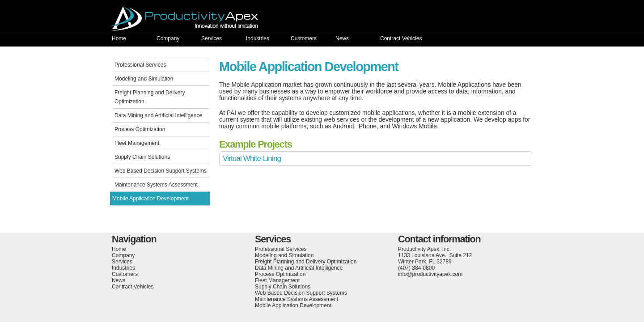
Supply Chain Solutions (142, 157)
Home (119, 38)
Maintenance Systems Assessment (156, 185)
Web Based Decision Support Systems (161, 171)
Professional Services (140, 65)
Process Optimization (140, 129)
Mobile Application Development (150, 199)
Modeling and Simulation (144, 79)
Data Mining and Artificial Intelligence (158, 115)
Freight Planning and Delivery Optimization (150, 97)
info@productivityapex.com (430, 274)
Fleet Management (137, 143)
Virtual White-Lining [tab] (252, 159)
